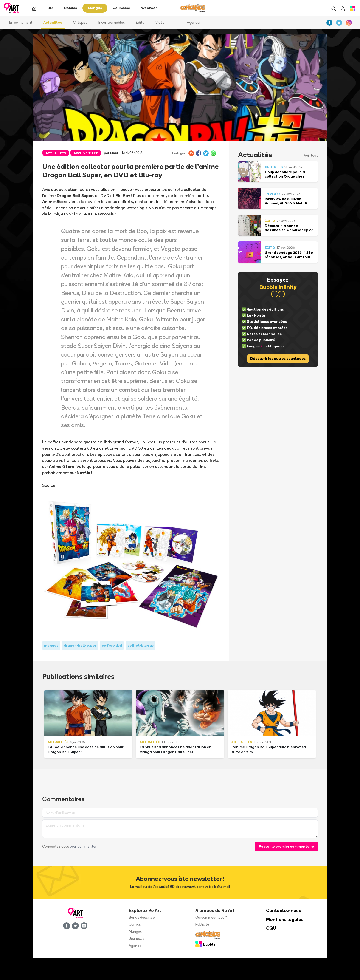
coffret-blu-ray (141, 646)
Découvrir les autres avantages (278, 359)
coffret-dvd (112, 646)
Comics (135, 925)
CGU (271, 929)
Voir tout (311, 156)
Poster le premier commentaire (286, 847)
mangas (51, 646)
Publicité (202, 925)
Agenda (193, 23)
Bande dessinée (142, 918)
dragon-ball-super (80, 646)
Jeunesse (137, 939)
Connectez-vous (56, 847)
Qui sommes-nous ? (211, 918)
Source (49, 486)
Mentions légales (285, 920)
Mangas (135, 932)
